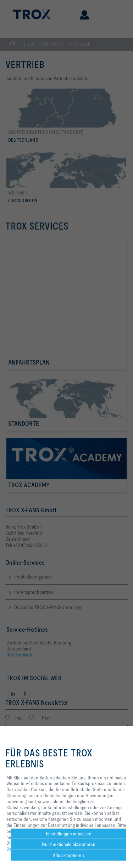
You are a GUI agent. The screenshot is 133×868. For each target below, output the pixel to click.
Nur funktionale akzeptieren (69, 844)
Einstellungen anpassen (69, 834)
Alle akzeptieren (68, 855)
